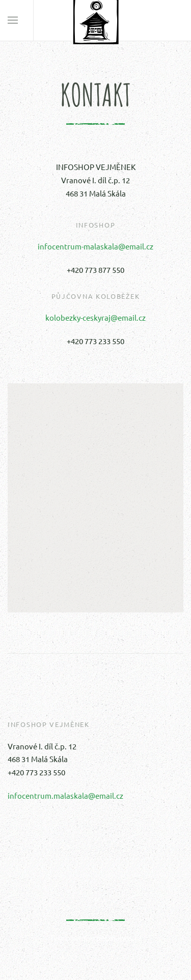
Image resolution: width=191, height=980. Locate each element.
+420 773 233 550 (95, 341)
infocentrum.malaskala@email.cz (65, 795)
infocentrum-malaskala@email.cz (95, 246)
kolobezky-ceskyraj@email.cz (95, 317)
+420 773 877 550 (95, 270)
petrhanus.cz (119, 937)
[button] (96, 488)
